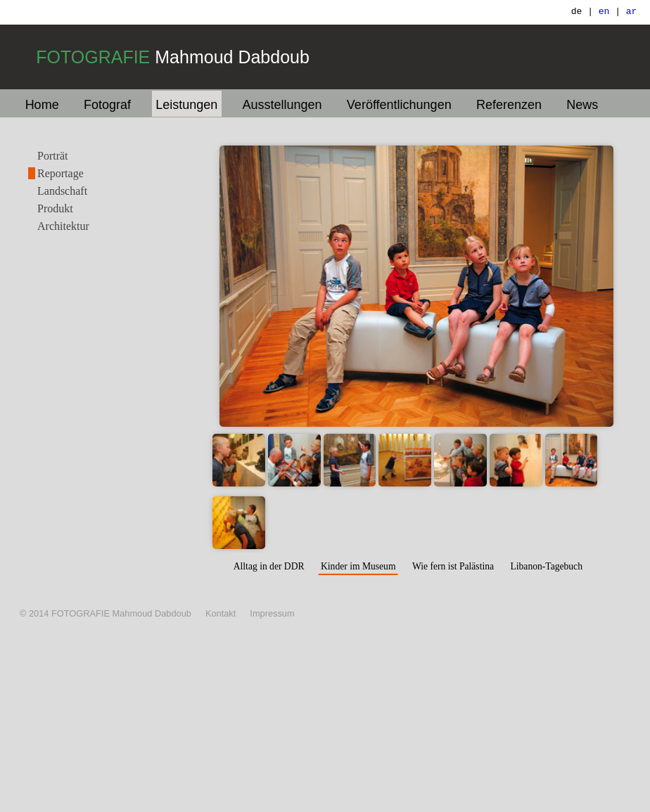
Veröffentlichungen (399, 105)
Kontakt (221, 613)
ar (632, 13)
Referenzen (509, 105)
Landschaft (62, 191)
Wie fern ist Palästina (453, 566)
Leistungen (186, 105)
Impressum (272, 613)
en (604, 13)
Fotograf (107, 105)
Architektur (63, 226)
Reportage (60, 173)
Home (42, 105)
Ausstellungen (282, 105)
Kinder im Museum (358, 566)
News (582, 105)
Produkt (55, 208)
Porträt (53, 156)
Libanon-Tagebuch (546, 566)
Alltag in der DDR (269, 566)
